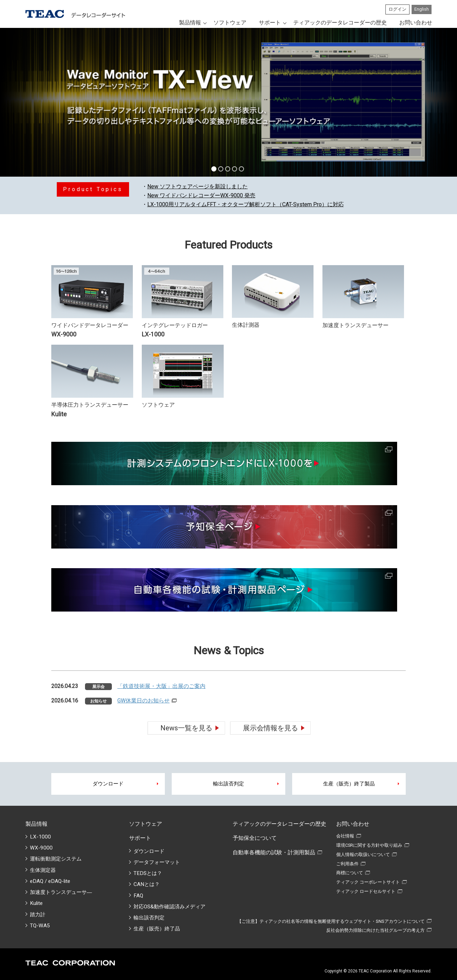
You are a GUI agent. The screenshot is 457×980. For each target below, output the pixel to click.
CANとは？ (147, 884)
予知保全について (255, 838)
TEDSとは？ (148, 873)
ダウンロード (108, 784)
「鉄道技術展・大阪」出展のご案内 (161, 686)
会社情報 (345, 836)
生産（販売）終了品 (157, 929)
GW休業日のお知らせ (144, 701)
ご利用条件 (347, 864)
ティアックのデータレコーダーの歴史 (340, 23)
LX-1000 (40, 837)
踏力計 (38, 915)
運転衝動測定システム (56, 859)
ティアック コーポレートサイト (368, 882)
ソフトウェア (230, 23)
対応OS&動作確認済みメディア (169, 907)
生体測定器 (43, 870)
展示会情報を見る (270, 728)
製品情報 (190, 23)
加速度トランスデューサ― (61, 892)
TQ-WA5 (40, 926)
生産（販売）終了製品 (349, 784)
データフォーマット (157, 862)
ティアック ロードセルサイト (366, 891)
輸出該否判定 (228, 784)
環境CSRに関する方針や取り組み (369, 845)
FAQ (138, 896)
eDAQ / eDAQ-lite (50, 881)
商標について (350, 873)
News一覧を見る (186, 728)
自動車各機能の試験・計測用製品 (274, 852)
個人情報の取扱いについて (363, 854)
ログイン (397, 9)
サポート (270, 23)
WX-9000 (41, 848)
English (422, 9)
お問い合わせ (416, 23)
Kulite (36, 903)
